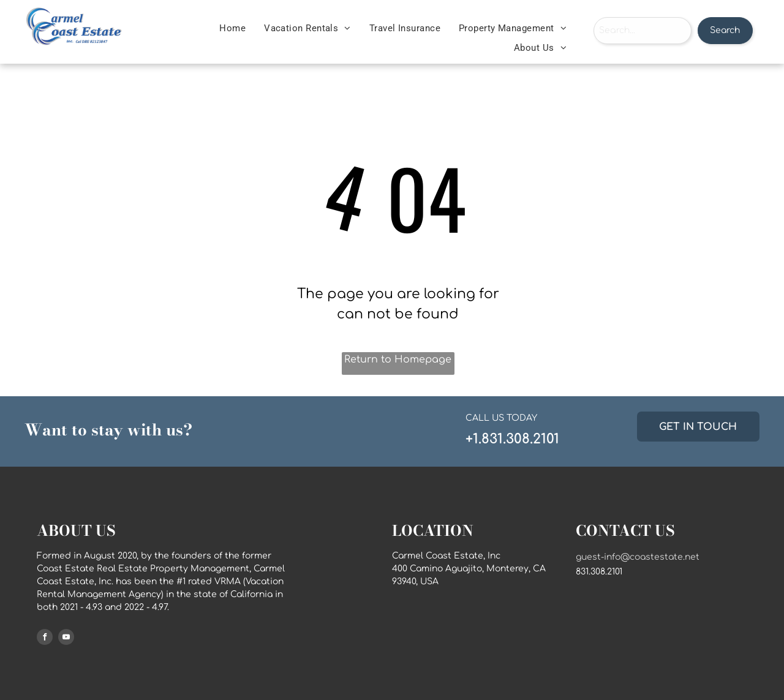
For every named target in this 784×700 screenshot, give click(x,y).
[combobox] (643, 31)
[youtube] (66, 638)
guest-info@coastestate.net (638, 557)
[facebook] (45, 638)
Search (725, 30)
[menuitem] (232, 28)
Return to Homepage (398, 359)
